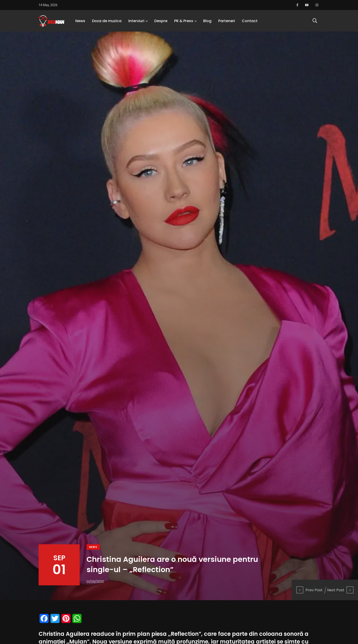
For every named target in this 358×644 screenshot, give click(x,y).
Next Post (340, 590)
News (80, 22)
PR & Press (184, 22)
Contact (250, 22)
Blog (207, 22)
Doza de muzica (107, 22)
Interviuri (136, 22)
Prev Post (309, 590)
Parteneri (227, 22)
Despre (161, 22)
